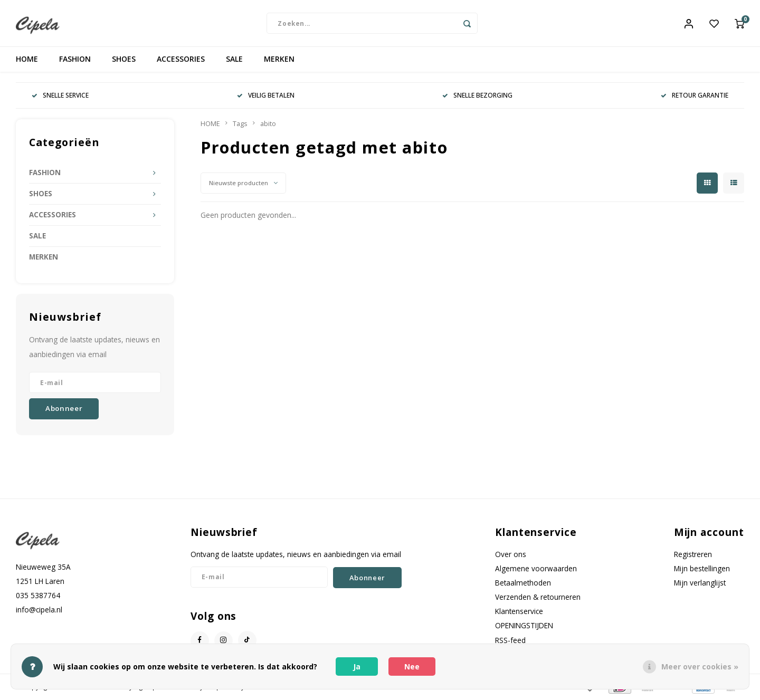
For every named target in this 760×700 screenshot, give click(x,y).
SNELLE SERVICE (60, 97)
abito (268, 125)
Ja (357, 667)
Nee (412, 667)
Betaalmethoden (523, 584)
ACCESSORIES (181, 60)
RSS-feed (510, 641)
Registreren (693, 555)
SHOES (124, 60)
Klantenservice (519, 613)
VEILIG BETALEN (266, 97)
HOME (27, 60)
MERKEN (279, 60)
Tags (240, 125)
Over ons (511, 555)
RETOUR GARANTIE (695, 97)
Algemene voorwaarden (536, 569)
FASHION (75, 60)
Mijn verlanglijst (700, 584)
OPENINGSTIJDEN (524, 627)
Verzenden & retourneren (538, 598)
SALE (234, 60)
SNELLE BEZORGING (477, 97)
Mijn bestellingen (702, 569)
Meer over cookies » (700, 667)
